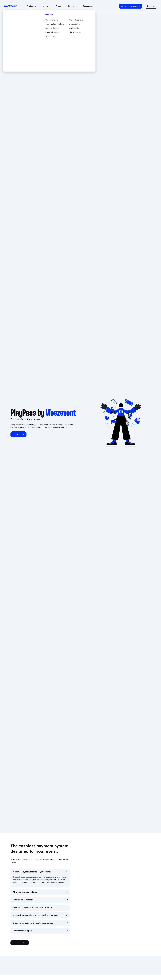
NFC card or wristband (24, 880)
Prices (59, 6)
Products (31, 6)
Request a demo (20, 943)
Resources (88, 6)
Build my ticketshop (131, 6)
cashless (50, 860)
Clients (46, 6)
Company (72, 6)
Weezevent (11, 6)
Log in (151, 6)
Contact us (18, 434)
